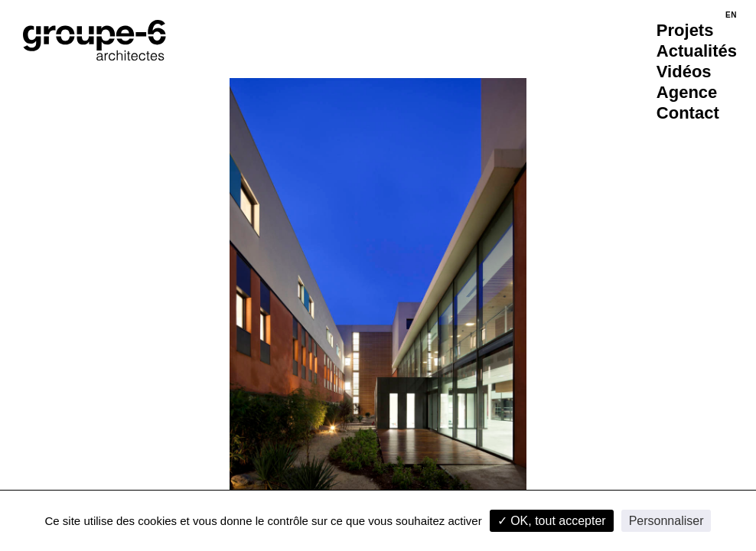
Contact (688, 113)
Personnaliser (666, 521)
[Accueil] (94, 40)
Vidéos (684, 72)
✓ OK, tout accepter (552, 521)
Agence (687, 92)
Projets (685, 30)
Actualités (697, 51)
